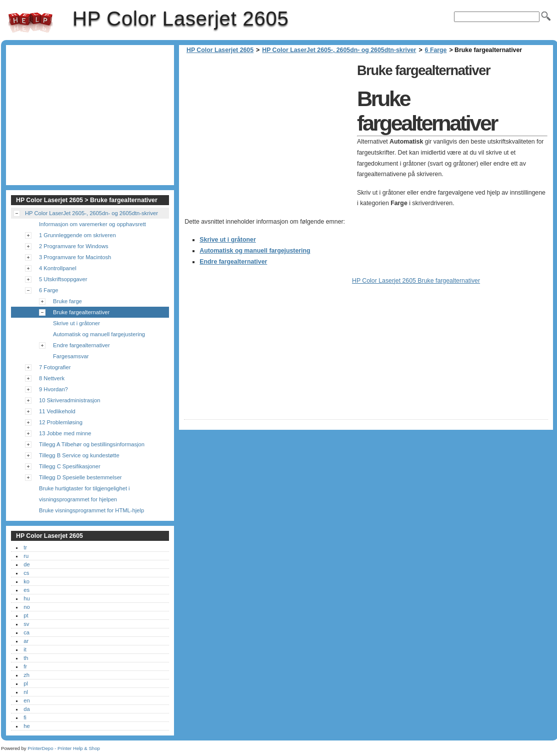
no (26, 607)
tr (25, 547)
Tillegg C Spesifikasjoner (70, 466)
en (26, 700)
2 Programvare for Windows (74, 246)
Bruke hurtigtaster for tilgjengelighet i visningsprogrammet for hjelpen (84, 494)
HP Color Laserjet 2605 (30, 23)
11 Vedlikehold (57, 411)
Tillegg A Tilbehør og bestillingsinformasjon (92, 444)
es (26, 590)
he (26, 726)
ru (26, 556)
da (26, 709)
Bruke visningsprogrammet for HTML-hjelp (91, 510)
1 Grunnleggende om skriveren (77, 235)
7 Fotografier (55, 367)
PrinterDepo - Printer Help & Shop (64, 748)
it (25, 649)
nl (26, 692)
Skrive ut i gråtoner (227, 240)
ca (26, 632)
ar (26, 641)
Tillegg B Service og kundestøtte (79, 455)
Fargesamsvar (71, 356)
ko (26, 581)
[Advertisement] (268, 130)
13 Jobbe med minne (65, 433)
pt (26, 615)
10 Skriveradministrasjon (70, 400)
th (26, 658)
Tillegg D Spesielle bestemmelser (80, 477)
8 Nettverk (52, 378)
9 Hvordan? (53, 389)
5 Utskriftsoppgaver (63, 279)
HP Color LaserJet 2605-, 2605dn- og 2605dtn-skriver (339, 50)
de (26, 564)
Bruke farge (67, 301)
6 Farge (436, 50)
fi (25, 717)
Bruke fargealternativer (81, 312)
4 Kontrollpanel (58, 268)
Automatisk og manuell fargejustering (255, 251)
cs (26, 573)
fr (25, 666)
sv (26, 624)
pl (26, 683)
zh (26, 675)
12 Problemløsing (61, 422)
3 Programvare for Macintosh (75, 257)
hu (26, 598)
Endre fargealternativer (233, 262)
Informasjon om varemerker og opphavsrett (92, 224)
